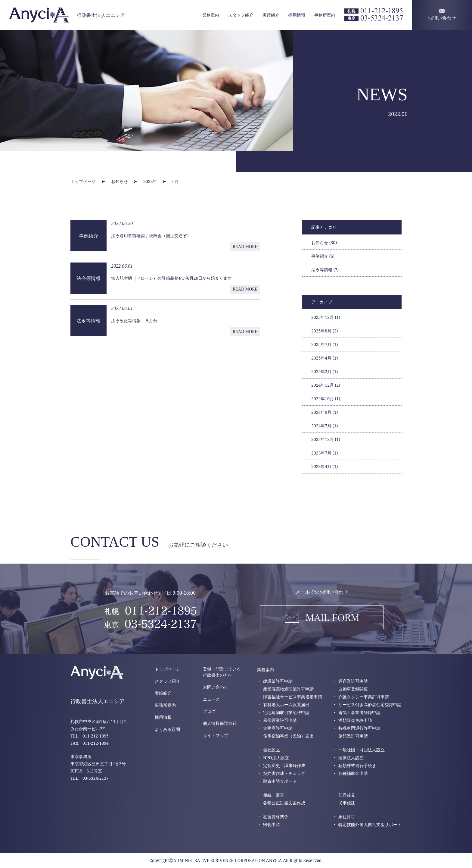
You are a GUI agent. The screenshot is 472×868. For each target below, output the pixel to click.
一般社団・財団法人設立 (362, 750)
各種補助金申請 (353, 773)
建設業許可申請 (278, 681)
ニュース (211, 699)
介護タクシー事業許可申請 (364, 697)
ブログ (209, 711)
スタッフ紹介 (241, 15)
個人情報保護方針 (220, 723)
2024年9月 (324, 412)
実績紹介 (271, 15)
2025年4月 (324, 358)
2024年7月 (324, 426)
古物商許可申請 (278, 728)
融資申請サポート (280, 781)
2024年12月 (326, 385)
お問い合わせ (216, 687)
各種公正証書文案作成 (284, 803)
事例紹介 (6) (323, 256)
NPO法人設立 (276, 758)
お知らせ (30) (324, 242)
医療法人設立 (351, 758)
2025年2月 (324, 371)
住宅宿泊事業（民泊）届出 (288, 736)
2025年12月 (326, 317)
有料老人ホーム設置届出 (286, 704)
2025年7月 (324, 344)
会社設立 (272, 750)
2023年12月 (326, 439)
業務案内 (211, 15)
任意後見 (347, 795)
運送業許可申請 (353, 681)
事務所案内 (325, 15)
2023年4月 (324, 466)
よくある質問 (167, 729)
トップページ (167, 669)
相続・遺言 (274, 795)
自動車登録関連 (353, 689)
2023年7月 (324, 453)
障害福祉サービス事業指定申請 (293, 697)
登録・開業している (222, 672)
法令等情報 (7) (325, 270)
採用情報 (297, 15)
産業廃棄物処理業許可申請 (288, 689)
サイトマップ (216, 735)
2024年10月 (326, 399)
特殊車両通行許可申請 (359, 728)
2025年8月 (324, 331)
